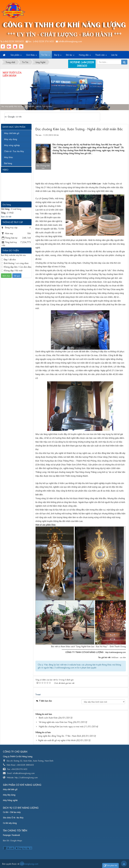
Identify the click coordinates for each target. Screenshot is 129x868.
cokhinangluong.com (22, 864)
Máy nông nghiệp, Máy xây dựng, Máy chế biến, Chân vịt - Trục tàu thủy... (27, 106)
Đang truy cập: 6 (24, 848)
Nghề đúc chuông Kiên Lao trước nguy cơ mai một (61, 726)
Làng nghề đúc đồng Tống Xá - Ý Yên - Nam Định (60, 736)
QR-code (9, 848)
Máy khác (9, 157)
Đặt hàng (8, 163)
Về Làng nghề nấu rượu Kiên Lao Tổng (56, 722)
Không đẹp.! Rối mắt (12, 270)
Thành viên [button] (101, 56)
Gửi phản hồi (110, 866)
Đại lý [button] (58, 56)
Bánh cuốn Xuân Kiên (48, 717)
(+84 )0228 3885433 (85, 64)
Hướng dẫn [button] (85, 56)
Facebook (16, 835)
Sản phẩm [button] (16, 56)
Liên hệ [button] (114, 55)
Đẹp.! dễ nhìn (8, 259)
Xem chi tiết (6, 216)
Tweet (38, 694)
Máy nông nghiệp (12, 145)
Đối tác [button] (70, 56)
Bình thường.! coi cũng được (15, 263)
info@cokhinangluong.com (70, 41)
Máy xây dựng (11, 139)
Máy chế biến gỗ (12, 133)
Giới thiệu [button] (31, 56)
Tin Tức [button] (46, 56)
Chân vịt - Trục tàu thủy (14, 151)
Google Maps (16, 840)
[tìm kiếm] (49, 117)
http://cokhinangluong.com (116, 652)
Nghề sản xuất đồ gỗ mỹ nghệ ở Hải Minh (57, 740)
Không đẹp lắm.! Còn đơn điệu (16, 267)
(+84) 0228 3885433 (13, 41)
